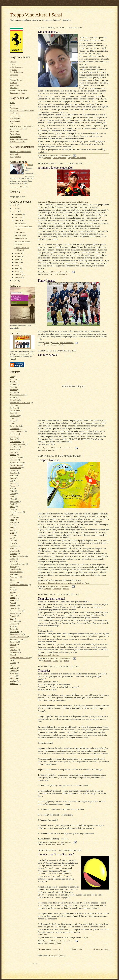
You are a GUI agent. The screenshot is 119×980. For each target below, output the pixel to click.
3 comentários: (66, 658)
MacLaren (14, 546)
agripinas (13, 70)
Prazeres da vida (16, 611)
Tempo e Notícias (21, 238)
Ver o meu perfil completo (19, 187)
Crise (12, 423)
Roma (12, 626)
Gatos (12, 509)
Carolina (13, 408)
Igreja (12, 520)
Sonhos (13, 647)
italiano (13, 530)
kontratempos (15, 121)
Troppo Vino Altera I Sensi (36, 15)
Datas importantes (16, 431)
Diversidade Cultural (17, 444)
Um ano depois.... (21, 223)
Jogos (12, 533)
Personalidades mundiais (19, 585)
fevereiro (18, 275)
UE (11, 665)
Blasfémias (14, 113)
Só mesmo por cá (16, 634)
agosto (18, 256)
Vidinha (13, 676)
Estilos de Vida (15, 468)
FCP (11, 488)
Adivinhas (14, 379)
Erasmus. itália (15, 457)
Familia (13, 483)
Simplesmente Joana (17, 93)
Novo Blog (14, 569)
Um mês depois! (20, 235)
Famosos (13, 486)
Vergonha (13, 670)
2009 (15, 205)
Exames (13, 478)
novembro (19, 217)
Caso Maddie (15, 410)
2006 (15, 281)
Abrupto (13, 105)
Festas (12, 496)
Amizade (13, 384)
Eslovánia (13, 460)
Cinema (13, 421)
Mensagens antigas (101, 949)
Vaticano (13, 668)
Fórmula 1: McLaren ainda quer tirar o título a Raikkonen (63, 202)
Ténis (12, 655)
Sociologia (14, 642)
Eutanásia (13, 473)
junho (17, 262)
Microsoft (13, 554)
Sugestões (14, 650)
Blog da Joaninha (16, 72)
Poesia (12, 590)
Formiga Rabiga (16, 80)
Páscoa (12, 574)
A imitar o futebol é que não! (55, 168)
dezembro (19, 214)
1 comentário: (65, 272)
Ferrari (12, 494)
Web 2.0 (13, 678)
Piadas (12, 587)
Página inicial (76, 949)
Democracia (14, 434)
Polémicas (14, 595)
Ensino (12, 452)
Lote (54, 144)
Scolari (12, 629)
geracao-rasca (15, 118)
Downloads (14, 447)
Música (13, 561)
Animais (13, 392)
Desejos (13, 436)
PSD (12, 619)
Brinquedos (14, 405)
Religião (13, 624)
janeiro (18, 278)
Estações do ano (16, 465)
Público (43, 935)
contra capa (14, 77)
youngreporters (15, 157)
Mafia (12, 548)
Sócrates (13, 645)
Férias (12, 491)
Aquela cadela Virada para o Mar (22, 110)
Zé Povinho (14, 684)
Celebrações (14, 416)
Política (13, 600)
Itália (12, 527)
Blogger (13, 397)
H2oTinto (13, 82)
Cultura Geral (15, 426)
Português (14, 608)
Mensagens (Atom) (57, 955)
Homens (13, 517)
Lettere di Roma (88, 123)
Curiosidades (15, 429)
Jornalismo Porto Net (49, 655)
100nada (13, 62)
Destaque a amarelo (17, 116)
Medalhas (13, 551)
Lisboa (12, 540)
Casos (12, 413)
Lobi (12, 123)
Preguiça (13, 616)
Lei (11, 538)
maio (17, 265)
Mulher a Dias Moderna (19, 90)
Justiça (12, 535)
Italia (12, 525)
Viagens (13, 673)
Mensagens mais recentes (49, 949)
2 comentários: (66, 155)
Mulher (13, 559)
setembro (19, 253)
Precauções (14, 613)
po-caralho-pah (15, 137)
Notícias (13, 567)
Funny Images (20, 232)
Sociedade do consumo (18, 637)
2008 (15, 208)
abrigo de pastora (16, 67)
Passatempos (15, 577)
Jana (31, 165)
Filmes (12, 499)
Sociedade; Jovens (17, 639)
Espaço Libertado (16, 462)
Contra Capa (64, 144)
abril (17, 268)
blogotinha (14, 75)
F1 (11, 481)
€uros (12, 377)
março (17, 271)
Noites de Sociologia (17, 564)
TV (11, 660)
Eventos (13, 475)
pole (11, 592)
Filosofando (14, 501)
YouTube (13, 681)
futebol (12, 507)
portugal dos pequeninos (19, 139)
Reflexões (14, 621)
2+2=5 (12, 103)
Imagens (13, 522)
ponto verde (14, 154)
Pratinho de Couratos (18, 142)
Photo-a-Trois (15, 134)
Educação (13, 449)
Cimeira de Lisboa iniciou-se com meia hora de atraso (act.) (64, 583)
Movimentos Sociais (17, 556)
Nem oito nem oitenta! (23, 241)
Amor (12, 387)
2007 (15, 211)
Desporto (13, 439)
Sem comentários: (67, 343)
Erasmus (13, 455)
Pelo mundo (14, 582)
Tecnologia (14, 652)
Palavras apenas (16, 572)
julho (17, 259)
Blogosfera (14, 400)
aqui (86, 937)
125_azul (13, 64)
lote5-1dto (14, 88)
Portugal (13, 605)
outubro (18, 220)
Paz (11, 579)
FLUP (12, 504)
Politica (13, 598)
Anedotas (13, 390)
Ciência (13, 418)
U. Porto (13, 663)
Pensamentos (15, 131)
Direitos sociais (15, 442)
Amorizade (14, 108)
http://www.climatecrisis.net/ (20, 152)
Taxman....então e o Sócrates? (56, 854)
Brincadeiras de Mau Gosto (20, 403)
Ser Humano (14, 632)
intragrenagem (15, 85)
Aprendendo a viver (17, 395)
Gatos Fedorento (16, 512)
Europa (12, 470)
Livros (12, 543)
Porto (12, 603)
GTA (12, 514)
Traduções (18, 244)
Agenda (13, 382)
